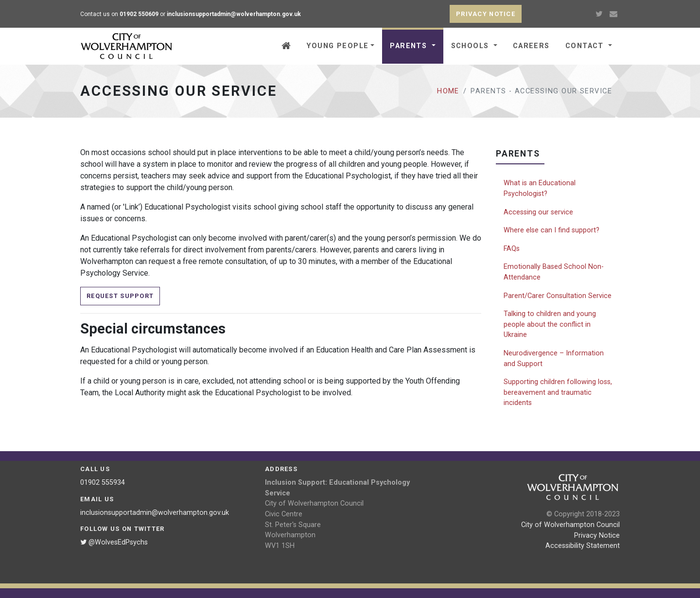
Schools (472, 46)
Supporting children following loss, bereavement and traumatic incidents (558, 392)
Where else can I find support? (551, 230)
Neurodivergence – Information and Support (554, 359)
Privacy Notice (597, 536)
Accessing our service (538, 212)
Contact (586, 46)
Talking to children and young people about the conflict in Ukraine (550, 324)
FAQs (512, 249)
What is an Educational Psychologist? (540, 188)
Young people (338, 46)
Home (448, 91)
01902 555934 (103, 483)
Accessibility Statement (583, 546)
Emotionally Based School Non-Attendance (554, 272)
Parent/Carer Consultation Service (558, 296)
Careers (531, 46)
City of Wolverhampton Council (570, 525)
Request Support (120, 296)
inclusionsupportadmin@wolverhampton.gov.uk (155, 513)
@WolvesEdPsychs (114, 542)
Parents (410, 46)
